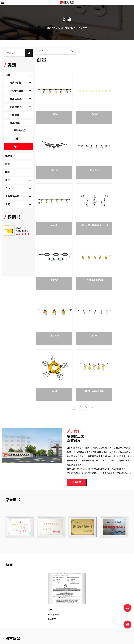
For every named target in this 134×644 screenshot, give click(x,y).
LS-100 (83, 107)
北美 (67, 28)
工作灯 (17, 139)
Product (58, 28)
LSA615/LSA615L (116, 250)
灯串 (16, 147)
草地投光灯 (20, 130)
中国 (18, 180)
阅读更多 (52, 486)
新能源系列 (20, 107)
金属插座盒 (20, 99)
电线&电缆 (20, 83)
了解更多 (77, 349)
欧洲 (18, 164)
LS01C (51, 203)
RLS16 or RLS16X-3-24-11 (116, 157)
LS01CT (116, 107)
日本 (18, 188)
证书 (50, 477)
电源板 (80, 617)
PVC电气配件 (20, 91)
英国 (18, 172)
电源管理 (20, 115)
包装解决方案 (18, 196)
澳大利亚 (18, 156)
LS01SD (51, 155)
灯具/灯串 (76, 28)
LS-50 (51, 107)
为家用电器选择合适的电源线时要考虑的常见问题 (103, 628)
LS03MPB (116, 203)
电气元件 (81, 601)
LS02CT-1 (83, 155)
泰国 (18, 204)
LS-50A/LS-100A (83, 203)
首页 (49, 28)
